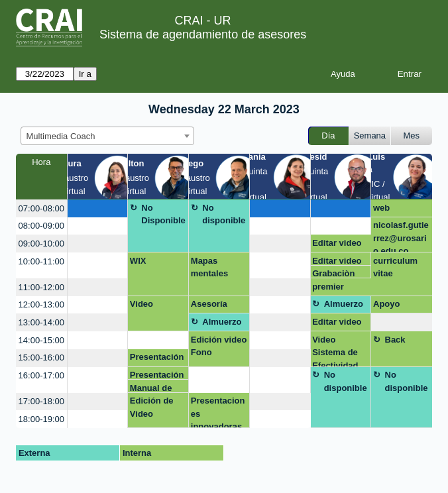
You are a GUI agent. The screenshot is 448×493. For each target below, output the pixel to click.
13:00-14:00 (41, 322)
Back (395, 340)
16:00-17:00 (41, 375)
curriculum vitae (395, 267)
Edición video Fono (219, 346)
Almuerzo (344, 304)
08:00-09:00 (41, 226)
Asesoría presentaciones (218, 306)
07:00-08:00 (41, 208)
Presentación (157, 357)
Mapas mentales (209, 267)
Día (328, 136)
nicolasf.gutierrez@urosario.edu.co (401, 236)
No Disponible (163, 214)
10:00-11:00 (41, 261)
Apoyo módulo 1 (392, 306)
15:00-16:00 (41, 357)
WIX (138, 261)
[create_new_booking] (98, 208)
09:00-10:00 (41, 244)
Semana (370, 136)
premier (328, 287)
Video (141, 304)
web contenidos (396, 210)
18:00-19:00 (41, 419)
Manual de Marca (151, 388)
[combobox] (107, 136)
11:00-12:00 (41, 287)
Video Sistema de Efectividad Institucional (338, 351)
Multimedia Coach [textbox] (61, 136)
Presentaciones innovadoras (218, 412)
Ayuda (343, 74)
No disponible (224, 214)
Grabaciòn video (333, 273)
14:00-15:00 (41, 340)
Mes (412, 136)
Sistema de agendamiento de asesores (203, 34)
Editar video (337, 243)
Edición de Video (152, 407)
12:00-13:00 (41, 304)
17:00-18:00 (41, 401)
